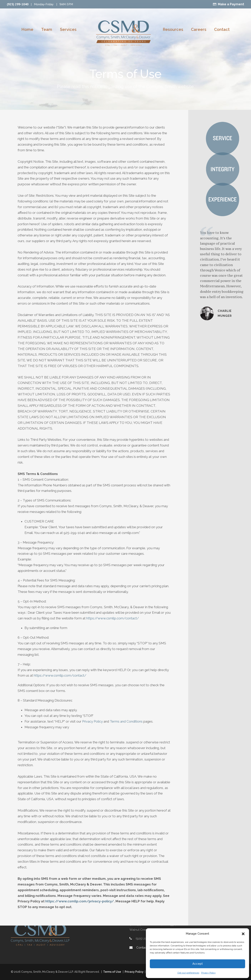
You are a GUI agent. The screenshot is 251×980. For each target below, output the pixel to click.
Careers (198, 29)
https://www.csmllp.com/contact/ (109, 612)
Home (29, 29)
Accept (197, 964)
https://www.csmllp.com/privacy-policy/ (64, 884)
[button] (243, 934)
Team (47, 29)
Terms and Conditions (127, 716)
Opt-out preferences (188, 973)
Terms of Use (112, 972)
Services (68, 29)
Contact (220, 29)
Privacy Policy (208, 973)
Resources (173, 29)
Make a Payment (232, 4)
